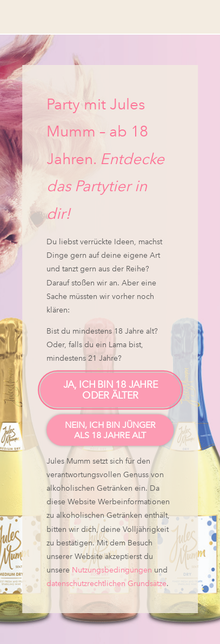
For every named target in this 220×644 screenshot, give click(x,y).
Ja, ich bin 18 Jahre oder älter (110, 390)
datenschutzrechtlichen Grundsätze (106, 583)
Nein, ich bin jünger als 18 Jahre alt (110, 430)
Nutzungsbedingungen (112, 570)
